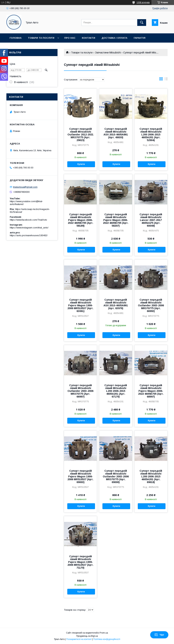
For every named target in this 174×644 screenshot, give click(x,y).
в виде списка (166, 80)
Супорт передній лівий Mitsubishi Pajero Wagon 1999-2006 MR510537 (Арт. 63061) (80, 305)
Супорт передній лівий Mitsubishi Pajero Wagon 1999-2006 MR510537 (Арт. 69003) (80, 476)
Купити (81, 164)
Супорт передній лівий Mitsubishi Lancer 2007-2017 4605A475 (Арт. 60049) (151, 220)
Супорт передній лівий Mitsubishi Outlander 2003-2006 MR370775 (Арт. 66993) (151, 305)
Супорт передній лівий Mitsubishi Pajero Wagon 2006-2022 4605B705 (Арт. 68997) (151, 391)
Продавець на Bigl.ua (87, 636)
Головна (16, 38)
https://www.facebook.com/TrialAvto (28, 220)
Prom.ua (104, 633)
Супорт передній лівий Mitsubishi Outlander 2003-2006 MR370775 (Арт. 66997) (80, 391)
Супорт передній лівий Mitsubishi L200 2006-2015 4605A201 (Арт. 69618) (151, 476)
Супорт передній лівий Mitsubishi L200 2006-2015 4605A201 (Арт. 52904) (151, 135)
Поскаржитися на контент (79, 639)
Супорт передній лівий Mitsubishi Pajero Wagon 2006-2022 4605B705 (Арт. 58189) (81, 220)
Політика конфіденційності (107, 639)
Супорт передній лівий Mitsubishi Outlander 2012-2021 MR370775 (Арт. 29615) (80, 135)
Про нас (70, 38)
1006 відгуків (143, 2)
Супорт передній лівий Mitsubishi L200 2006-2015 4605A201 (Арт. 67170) (116, 391)
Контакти (89, 38)
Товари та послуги (41, 38)
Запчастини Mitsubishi (108, 53)
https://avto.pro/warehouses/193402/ (29, 235)
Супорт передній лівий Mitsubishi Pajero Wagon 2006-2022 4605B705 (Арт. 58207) (116, 220)
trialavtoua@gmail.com (25, 187)
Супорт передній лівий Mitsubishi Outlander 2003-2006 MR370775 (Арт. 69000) (116, 476)
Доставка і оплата (114, 38)
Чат (159, 635)
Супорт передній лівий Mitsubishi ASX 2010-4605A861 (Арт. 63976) (116, 304)
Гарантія (140, 38)
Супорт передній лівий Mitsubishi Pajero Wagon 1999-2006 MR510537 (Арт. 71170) (80, 562)
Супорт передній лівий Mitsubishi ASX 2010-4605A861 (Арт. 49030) (116, 133)
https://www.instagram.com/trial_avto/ (29, 228)
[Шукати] (142, 23)
